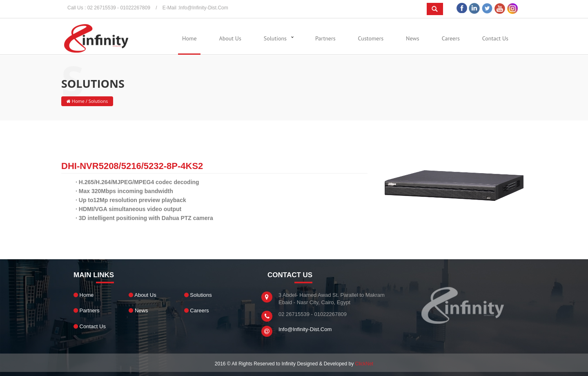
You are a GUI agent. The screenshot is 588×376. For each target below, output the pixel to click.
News (413, 38)
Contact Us (495, 38)
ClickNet (364, 364)
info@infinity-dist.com (204, 8)
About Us (230, 38)
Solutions (275, 38)
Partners (325, 38)
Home (189, 38)
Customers (371, 38)
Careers (451, 38)
